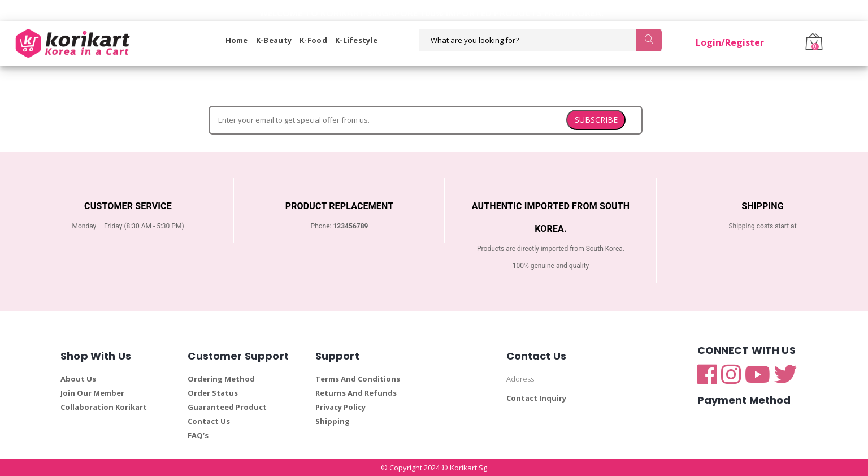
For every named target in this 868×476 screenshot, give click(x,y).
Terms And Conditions (358, 379)
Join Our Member (92, 393)
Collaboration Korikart (104, 407)
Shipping (333, 421)
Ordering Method (221, 379)
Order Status (213, 393)
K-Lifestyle (356, 40)
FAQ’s (198, 435)
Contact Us (209, 421)
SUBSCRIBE (596, 120)
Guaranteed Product (227, 407)
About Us (78, 379)
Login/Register (730, 42)
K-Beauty (274, 40)
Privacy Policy (340, 407)
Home (237, 40)
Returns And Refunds (356, 393)
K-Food (313, 40)
